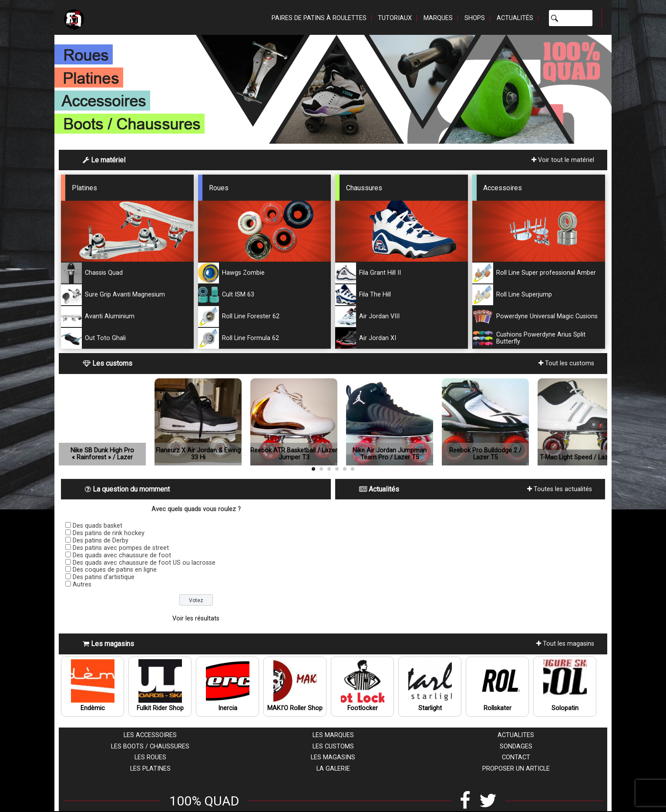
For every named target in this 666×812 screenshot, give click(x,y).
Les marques (333, 735)
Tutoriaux (395, 18)
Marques (438, 18)
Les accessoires (150, 735)
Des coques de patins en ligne (115, 570)
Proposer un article (516, 769)
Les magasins (333, 757)
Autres (82, 585)
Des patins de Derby (101, 541)
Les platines (150, 769)
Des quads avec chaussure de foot (122, 555)
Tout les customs (566, 363)
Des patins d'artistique (104, 577)
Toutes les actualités (560, 489)
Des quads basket (98, 526)
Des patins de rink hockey (109, 533)
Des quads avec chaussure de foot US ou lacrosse (144, 563)
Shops (475, 18)
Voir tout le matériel (563, 160)
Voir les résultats (196, 618)
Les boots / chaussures (150, 746)
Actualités (515, 18)
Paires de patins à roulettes (319, 18)
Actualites (516, 735)
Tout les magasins (565, 644)
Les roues (150, 757)
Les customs (333, 746)
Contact (516, 757)
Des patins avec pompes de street (121, 548)
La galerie (333, 769)
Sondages (516, 746)
